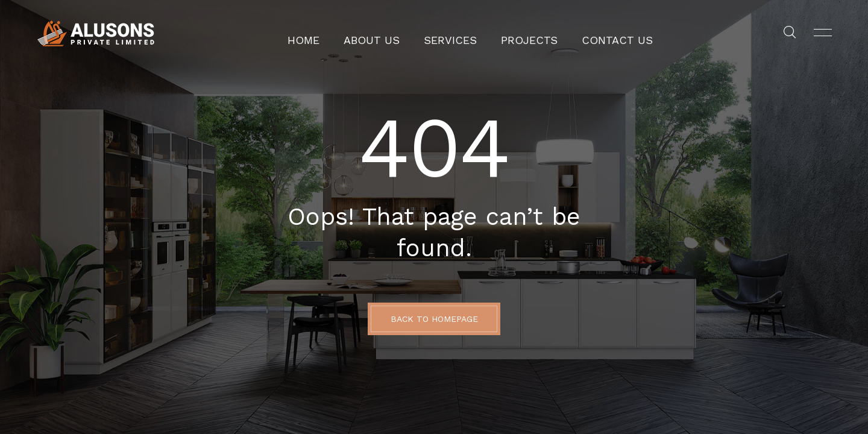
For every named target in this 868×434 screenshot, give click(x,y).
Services (455, 33)
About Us (390, 33)
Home (332, 33)
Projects (522, 33)
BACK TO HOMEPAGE (434, 319)
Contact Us (595, 33)
